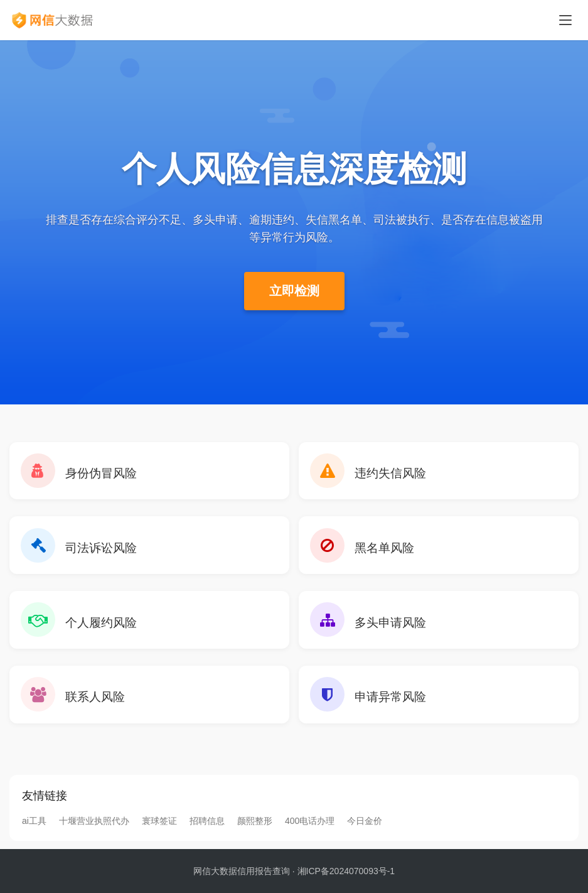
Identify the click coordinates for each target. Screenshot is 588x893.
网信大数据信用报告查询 (242, 871)
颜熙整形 (255, 829)
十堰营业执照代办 (94, 829)
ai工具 (34, 829)
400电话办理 (310, 829)
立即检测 (294, 291)
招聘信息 (207, 829)
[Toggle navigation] (565, 20)
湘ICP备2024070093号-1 (346, 871)
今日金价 (365, 829)
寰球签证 (159, 829)
